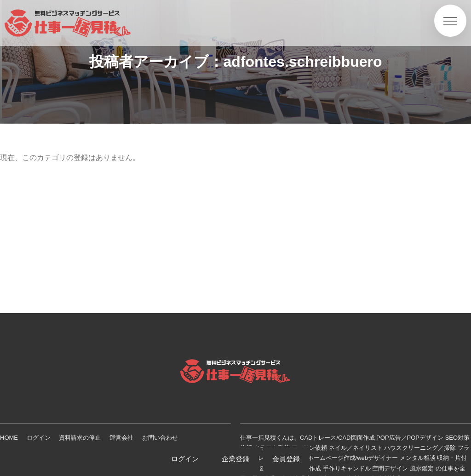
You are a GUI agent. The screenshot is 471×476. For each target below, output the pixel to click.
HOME (9, 438)
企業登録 (235, 459)
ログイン (39, 438)
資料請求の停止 (80, 438)
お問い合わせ (160, 438)
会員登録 (286, 459)
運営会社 (121, 438)
